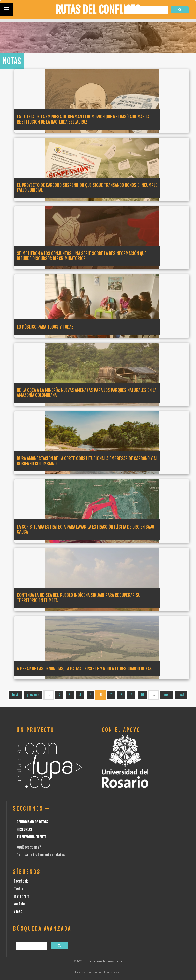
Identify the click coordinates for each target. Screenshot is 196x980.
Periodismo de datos (32, 822)
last (181, 695)
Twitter (19, 889)
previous (33, 695)
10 (142, 695)
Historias (24, 829)
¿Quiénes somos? (29, 847)
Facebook (21, 881)
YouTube (20, 904)
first (15, 695)
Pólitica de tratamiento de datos (41, 855)
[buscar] (146, 10)
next (167, 695)
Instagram (22, 896)
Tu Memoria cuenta (32, 837)
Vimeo (18, 912)
